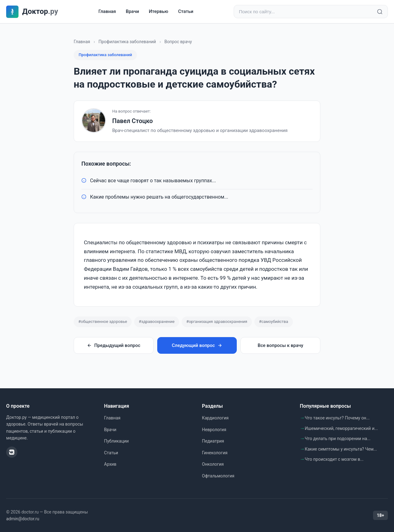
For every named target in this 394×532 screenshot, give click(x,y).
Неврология (214, 430)
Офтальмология (218, 476)
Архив (110, 464)
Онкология (213, 464)
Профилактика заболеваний (127, 42)
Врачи (132, 11)
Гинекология (215, 453)
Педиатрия (213, 441)
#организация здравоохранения (217, 322)
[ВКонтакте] (12, 452)
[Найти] (380, 12)
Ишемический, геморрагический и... (341, 428)
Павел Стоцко (133, 121)
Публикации (117, 441)
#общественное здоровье (103, 322)
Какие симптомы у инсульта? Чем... (341, 449)
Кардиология (215, 418)
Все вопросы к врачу (281, 345)
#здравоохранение (157, 322)
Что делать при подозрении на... (338, 439)
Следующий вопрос (197, 345)
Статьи (186, 11)
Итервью (159, 11)
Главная (107, 11)
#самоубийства (274, 322)
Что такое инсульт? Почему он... (337, 418)
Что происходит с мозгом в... (334, 459)
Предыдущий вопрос (114, 345)
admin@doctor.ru (23, 519)
